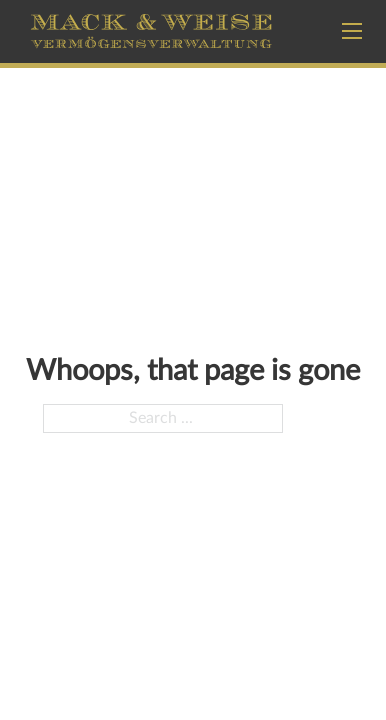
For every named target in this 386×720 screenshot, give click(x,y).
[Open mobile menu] (352, 31)
